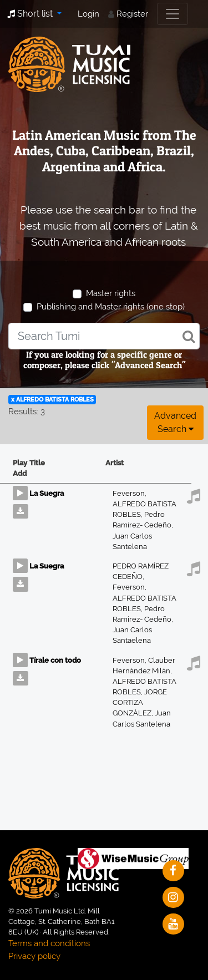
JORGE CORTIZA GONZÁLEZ (140, 702)
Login (88, 14)
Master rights (111, 293)
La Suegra (47, 493)
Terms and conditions (49, 943)
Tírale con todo (55, 660)
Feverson (130, 493)
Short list (31, 14)
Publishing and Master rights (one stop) (111, 307)
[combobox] (104, 336)
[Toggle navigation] (173, 14)
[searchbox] (104, 336)
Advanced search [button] (175, 422)
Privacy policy (34, 956)
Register (132, 14)
